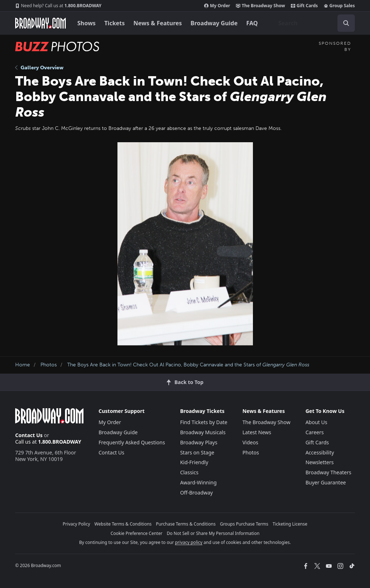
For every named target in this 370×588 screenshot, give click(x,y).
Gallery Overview (39, 68)
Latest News (257, 432)
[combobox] (314, 23)
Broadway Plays (199, 442)
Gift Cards (304, 6)
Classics (189, 472)
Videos (250, 442)
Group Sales (339, 6)
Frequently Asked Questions (132, 442)
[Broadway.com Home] (40, 23)
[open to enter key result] (346, 23)
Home (23, 365)
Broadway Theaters (328, 472)
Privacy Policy (77, 524)
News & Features (158, 23)
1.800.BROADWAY (58, 6)
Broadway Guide (214, 23)
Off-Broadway (196, 493)
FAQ (252, 23)
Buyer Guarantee (326, 482)
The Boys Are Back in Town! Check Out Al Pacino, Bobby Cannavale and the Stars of (188, 365)
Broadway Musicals (203, 432)
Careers (314, 432)
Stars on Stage (197, 452)
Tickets (115, 23)
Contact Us (29, 435)
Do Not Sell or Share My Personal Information (213, 533)
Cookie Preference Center (137, 533)
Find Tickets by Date (204, 422)
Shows (87, 23)
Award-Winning (198, 482)
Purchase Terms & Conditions (186, 524)
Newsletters (319, 462)
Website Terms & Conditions (123, 524)
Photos (49, 365)
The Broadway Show (261, 6)
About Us (316, 422)
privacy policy (189, 542)
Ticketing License (290, 524)
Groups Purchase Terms (244, 524)
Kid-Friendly (194, 462)
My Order (217, 6)
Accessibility (320, 452)
